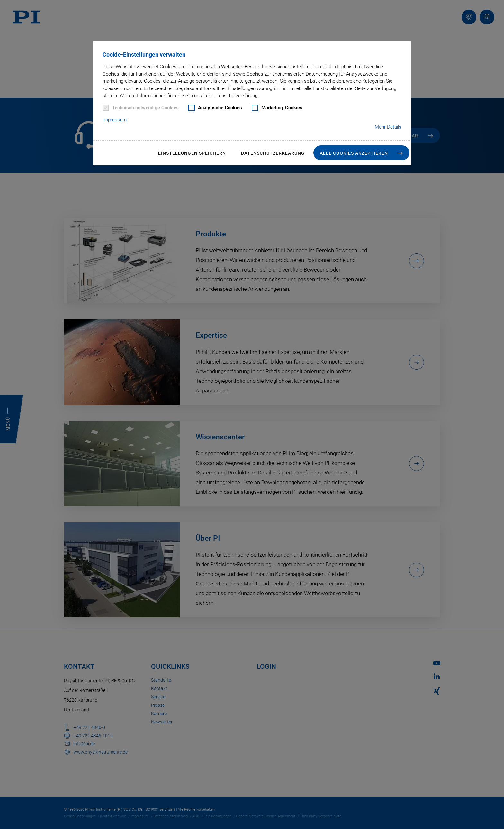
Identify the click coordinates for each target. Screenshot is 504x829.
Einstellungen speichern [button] (192, 153)
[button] (361, 153)
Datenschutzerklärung (273, 153)
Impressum (115, 120)
